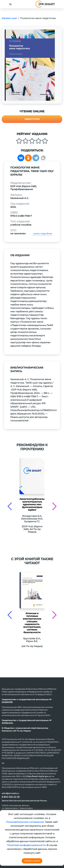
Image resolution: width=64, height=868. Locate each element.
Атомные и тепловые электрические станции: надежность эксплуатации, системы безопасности (32, 623)
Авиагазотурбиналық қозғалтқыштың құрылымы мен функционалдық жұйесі (32, 504)
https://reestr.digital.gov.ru (39, 776)
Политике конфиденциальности (26, 845)
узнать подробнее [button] (42, 234)
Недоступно (32, 119)
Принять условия (32, 861)
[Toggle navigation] (10, 4)
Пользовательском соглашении (25, 822)
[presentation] (10, 506)
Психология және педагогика (38, 18)
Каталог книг (9, 18)
